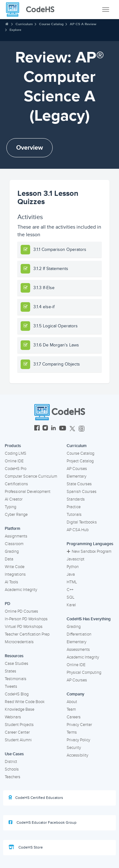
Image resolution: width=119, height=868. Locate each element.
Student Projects (19, 725)
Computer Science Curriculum (31, 476)
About (72, 702)
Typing (10, 507)
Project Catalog (80, 461)
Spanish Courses (82, 492)
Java (71, 574)
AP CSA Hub (78, 530)
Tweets (11, 687)
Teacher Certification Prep (27, 634)
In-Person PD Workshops (26, 619)
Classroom (14, 544)
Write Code (15, 567)
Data (9, 559)
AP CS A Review (83, 24)
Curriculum (24, 24)
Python (73, 567)
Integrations (15, 574)
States (10, 671)
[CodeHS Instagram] (45, 429)
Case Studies (17, 664)
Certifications (16, 484)
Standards (76, 499)
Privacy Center (79, 725)
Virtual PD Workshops (24, 627)
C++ (70, 590)
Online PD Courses (21, 611)
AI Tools (11, 582)
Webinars (13, 717)
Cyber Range (16, 515)
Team (71, 709)
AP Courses (77, 469)
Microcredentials (19, 642)
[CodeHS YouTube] (63, 429)
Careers (74, 717)
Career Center (17, 732)
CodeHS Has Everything (89, 619)
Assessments (78, 650)
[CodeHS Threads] (82, 429)
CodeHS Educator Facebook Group (43, 822)
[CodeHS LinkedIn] (53, 429)
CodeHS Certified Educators (36, 798)
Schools (12, 769)
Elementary (76, 476)
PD (7, 604)
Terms (72, 732)
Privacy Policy (78, 740)
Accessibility (77, 755)
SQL (71, 597)
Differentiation (79, 634)
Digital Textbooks (82, 522)
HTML (72, 582)
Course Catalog (51, 24)
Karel (71, 605)
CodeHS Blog (17, 694)
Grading (12, 551)
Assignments (16, 536)
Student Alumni (18, 740)
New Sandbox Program (89, 551)
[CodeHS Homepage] (33, 10)
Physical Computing (84, 672)
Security (74, 748)
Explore (15, 30)
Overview (30, 148)
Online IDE (14, 461)
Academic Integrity (21, 590)
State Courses (79, 484)
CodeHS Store (26, 847)
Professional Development (28, 492)
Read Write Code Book (25, 702)
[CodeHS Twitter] (72, 429)
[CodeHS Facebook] (37, 429)
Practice (74, 507)
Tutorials (74, 515)
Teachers (13, 777)
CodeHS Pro (16, 469)
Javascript (76, 559)
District (11, 762)
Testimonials (16, 679)
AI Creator (14, 499)
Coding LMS (16, 453)
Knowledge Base (20, 709)
